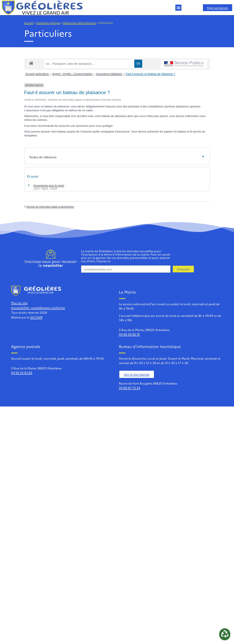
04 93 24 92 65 (22, 373)
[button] (178, 8)
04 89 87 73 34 (130, 388)
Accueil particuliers (37, 74)
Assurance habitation (109, 74)
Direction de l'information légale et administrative (50, 207)
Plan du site (19, 303)
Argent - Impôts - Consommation (73, 74)
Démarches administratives (80, 23)
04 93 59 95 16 (129, 334)
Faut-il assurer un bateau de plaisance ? (150, 74)
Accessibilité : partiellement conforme (38, 308)
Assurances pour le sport (49, 185)
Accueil (29, 23)
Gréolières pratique (48, 23)
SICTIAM (36, 317)
